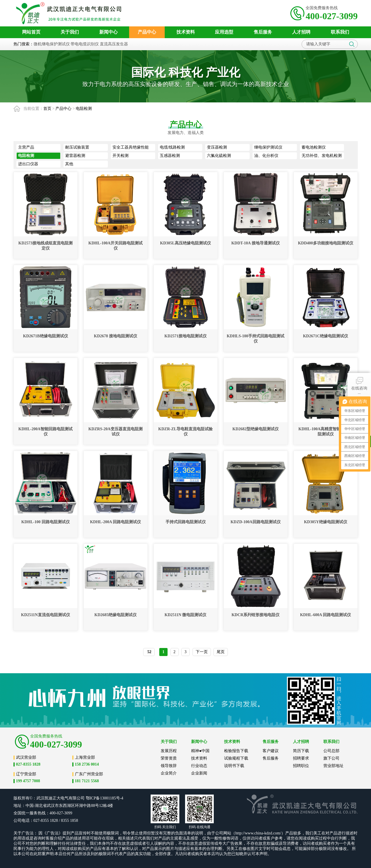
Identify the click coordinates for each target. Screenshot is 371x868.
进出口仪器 (28, 164)
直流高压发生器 (114, 44)
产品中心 (63, 109)
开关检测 (121, 156)
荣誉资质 (169, 758)
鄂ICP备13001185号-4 (105, 798)
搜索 (352, 44)
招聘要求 (301, 758)
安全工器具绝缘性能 (131, 147)
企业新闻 (199, 773)
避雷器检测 (75, 156)
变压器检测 (217, 147)
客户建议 (271, 751)
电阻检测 (84, 109)
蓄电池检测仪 (314, 147)
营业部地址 (333, 766)
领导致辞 (169, 766)
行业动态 (199, 766)
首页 (47, 109)
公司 (81, 798)
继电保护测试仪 (268, 147)
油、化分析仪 (266, 156)
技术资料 (199, 758)
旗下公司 (331, 758)
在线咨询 (359, 383)
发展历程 (169, 751)
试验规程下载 (236, 758)
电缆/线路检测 (172, 147)
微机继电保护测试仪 (52, 44)
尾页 (221, 652)
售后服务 (271, 758)
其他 (69, 164)
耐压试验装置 (77, 147)
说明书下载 (234, 766)
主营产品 (26, 147)
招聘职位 (301, 766)
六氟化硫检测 (219, 156)
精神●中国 (200, 751)
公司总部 (331, 751)
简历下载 (301, 751)
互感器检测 (170, 156)
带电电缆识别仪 (85, 44)
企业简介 (169, 773)
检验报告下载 (236, 751)
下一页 (202, 652)
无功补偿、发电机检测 (322, 156)
